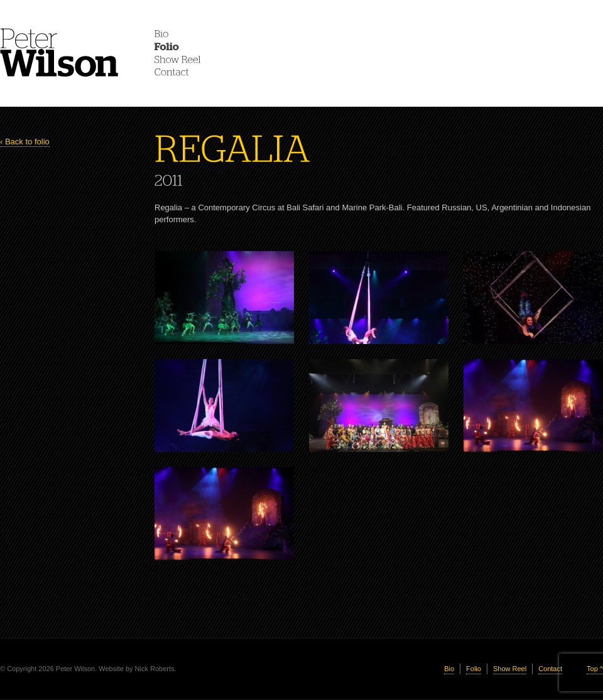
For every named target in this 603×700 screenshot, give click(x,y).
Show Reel (510, 669)
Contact (550, 669)
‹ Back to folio (25, 142)
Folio (474, 669)
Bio (449, 669)
